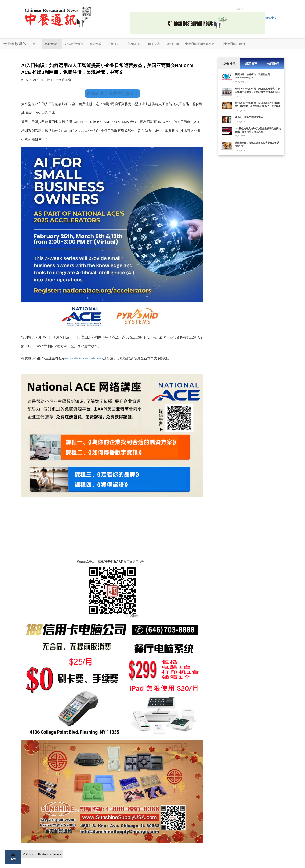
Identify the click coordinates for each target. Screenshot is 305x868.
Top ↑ (13, 857)
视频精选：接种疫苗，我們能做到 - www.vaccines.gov (253, 76)
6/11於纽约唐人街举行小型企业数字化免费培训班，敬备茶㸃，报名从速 (258, 130)
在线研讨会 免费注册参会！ (112, 93)
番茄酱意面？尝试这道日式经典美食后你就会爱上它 (257, 144)
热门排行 (273, 64)
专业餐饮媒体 (15, 44)
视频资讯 (135, 44)
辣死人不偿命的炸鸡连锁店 (249, 117)
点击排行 (229, 64)
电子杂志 (154, 44)
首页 (36, 44)
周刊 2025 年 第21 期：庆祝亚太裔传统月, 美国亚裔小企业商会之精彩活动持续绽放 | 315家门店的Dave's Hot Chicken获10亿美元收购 (258, 92)
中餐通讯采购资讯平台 (200, 44)
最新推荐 (251, 64)
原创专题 (95, 44)
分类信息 (115, 44)
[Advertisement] (112, 530)
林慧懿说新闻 (74, 44)
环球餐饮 (52, 44)
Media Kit (173, 44)
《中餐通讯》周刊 (234, 44)
